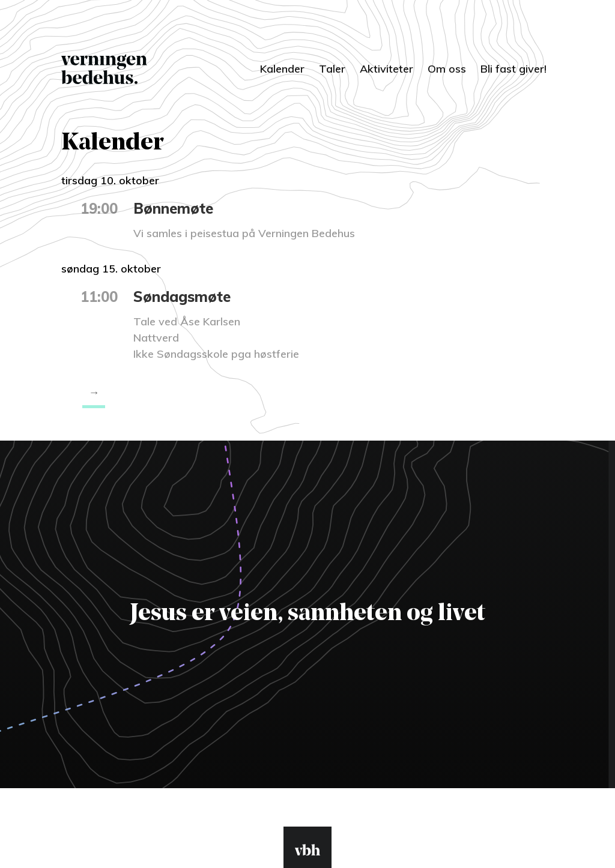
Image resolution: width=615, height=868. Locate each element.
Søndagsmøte (182, 297)
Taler (332, 69)
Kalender (282, 69)
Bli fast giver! (514, 69)
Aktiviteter (386, 69)
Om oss (447, 69)
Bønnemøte (173, 208)
